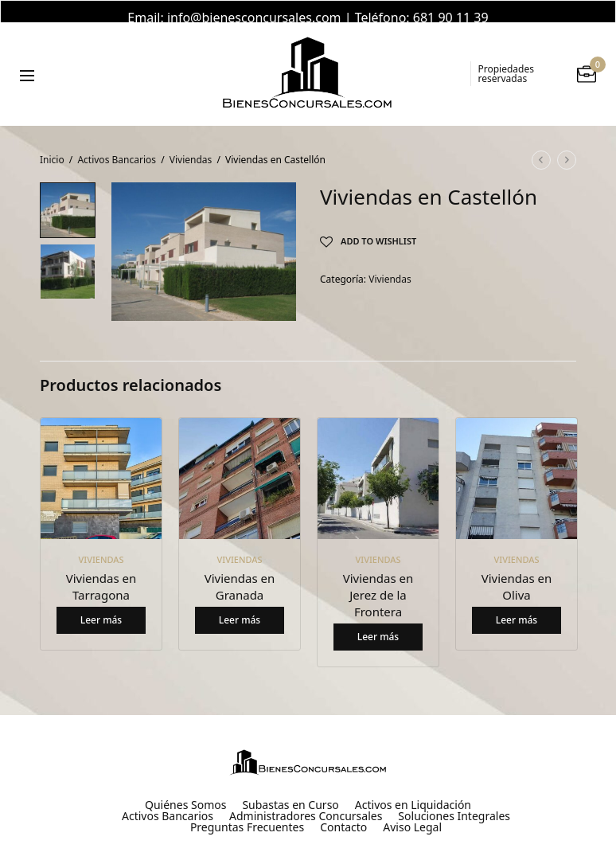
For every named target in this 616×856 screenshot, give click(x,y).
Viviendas (191, 145)
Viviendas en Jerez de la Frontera (378, 580)
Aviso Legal (412, 812)
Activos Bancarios (117, 145)
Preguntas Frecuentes (247, 812)
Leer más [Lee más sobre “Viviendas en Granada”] (240, 605)
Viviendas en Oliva (517, 571)
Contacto (343, 812)
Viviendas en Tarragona (101, 571)
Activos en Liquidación (413, 790)
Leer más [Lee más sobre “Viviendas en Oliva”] (517, 605)
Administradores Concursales (306, 801)
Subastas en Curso (290, 790)
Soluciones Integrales (454, 801)
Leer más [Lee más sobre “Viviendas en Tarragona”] (101, 605)
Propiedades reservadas (507, 59)
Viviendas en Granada (240, 571)
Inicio (52, 145)
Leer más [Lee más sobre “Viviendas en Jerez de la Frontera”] (378, 621)
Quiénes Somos (185, 790)
